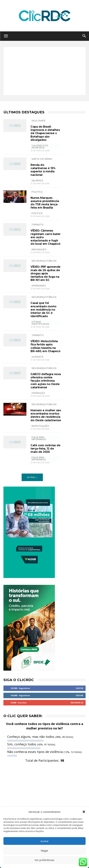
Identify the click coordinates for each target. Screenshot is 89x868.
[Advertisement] (44, 71)
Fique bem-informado (39, 438)
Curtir (79, 688)
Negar (44, 851)
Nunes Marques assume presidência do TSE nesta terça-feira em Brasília (45, 203)
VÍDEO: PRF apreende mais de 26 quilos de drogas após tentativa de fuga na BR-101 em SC (46, 273)
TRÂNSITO (38, 225)
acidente (37, 357)
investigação (40, 426)
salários (37, 181)
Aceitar (45, 841)
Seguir (79, 695)
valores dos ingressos (40, 147)
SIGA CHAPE (38, 121)
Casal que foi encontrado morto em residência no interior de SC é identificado (43, 310)
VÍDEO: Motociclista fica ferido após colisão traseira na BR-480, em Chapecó (45, 346)
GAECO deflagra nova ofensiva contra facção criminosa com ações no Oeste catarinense (46, 381)
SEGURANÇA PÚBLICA (44, 261)
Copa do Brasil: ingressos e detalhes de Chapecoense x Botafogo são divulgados (45, 133)
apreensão (39, 286)
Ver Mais (32, 477)
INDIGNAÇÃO (39, 249)
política (37, 213)
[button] (84, 812)
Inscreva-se (77, 703)
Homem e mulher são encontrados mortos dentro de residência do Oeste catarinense (46, 415)
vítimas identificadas (40, 323)
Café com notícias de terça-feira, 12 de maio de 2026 (45, 449)
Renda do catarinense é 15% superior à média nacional (43, 170)
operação (38, 393)
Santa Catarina (42, 159)
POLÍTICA (37, 192)
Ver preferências (44, 860)
